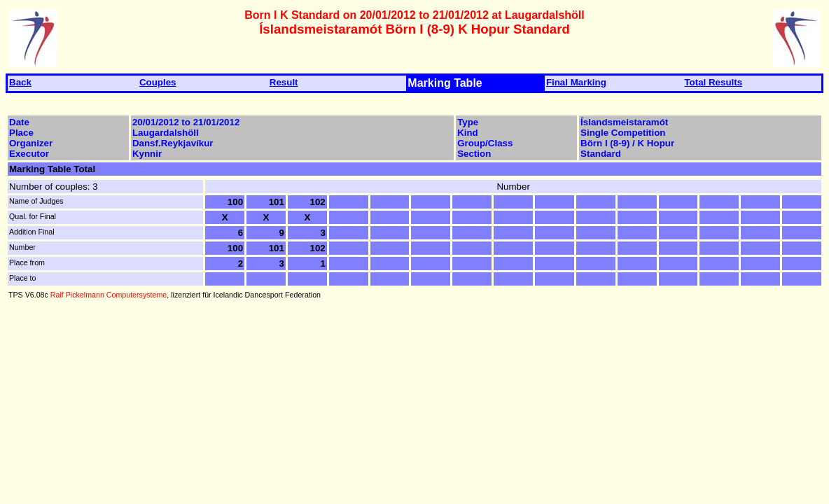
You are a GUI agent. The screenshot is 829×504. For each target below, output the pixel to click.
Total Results (713, 82)
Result (284, 82)
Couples (158, 82)
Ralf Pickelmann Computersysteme (109, 295)
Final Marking (576, 82)
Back (20, 82)
